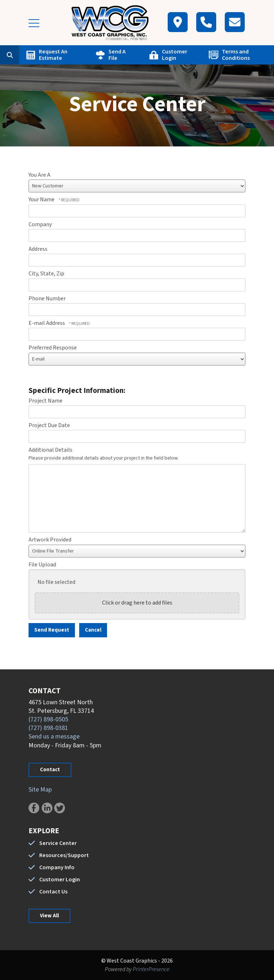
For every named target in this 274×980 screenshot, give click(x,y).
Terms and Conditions (236, 55)
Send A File (117, 55)
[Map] (178, 22)
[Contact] (235, 22)
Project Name (45, 401)
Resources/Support (64, 855)
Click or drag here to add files (137, 603)
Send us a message (54, 737)
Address (38, 249)
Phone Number (47, 299)
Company (40, 224)
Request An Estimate (53, 55)
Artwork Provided (50, 540)
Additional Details (50, 450)
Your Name (42, 199)
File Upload (42, 565)
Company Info (57, 867)
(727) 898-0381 (48, 728)
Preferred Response (53, 348)
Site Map (40, 790)
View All (49, 916)
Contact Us (53, 892)
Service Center (58, 843)
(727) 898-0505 (48, 719)
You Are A (39, 175)
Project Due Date (49, 425)
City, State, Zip (46, 274)
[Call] (206, 22)
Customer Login (175, 55)
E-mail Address (47, 323)
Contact (50, 770)
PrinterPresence (151, 969)
